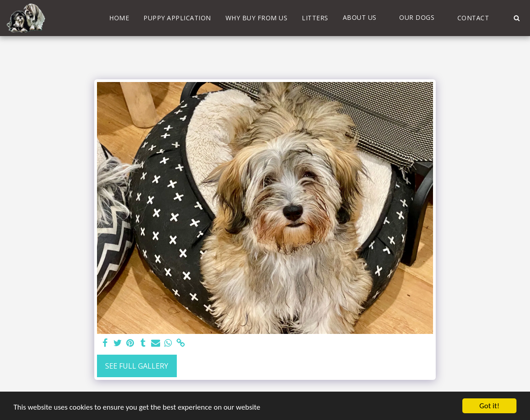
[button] (364, 18)
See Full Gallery (137, 366)
